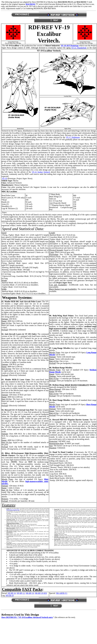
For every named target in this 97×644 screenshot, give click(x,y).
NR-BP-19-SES (41, 593)
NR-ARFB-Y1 (62, 593)
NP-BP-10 (12, 593)
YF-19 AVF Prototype (70, 46)
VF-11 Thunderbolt (79, 48)
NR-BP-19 (30, 593)
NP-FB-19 (10, 595)
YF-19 (4, 178)
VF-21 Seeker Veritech (41, 172)
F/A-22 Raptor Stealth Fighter (13, 510)
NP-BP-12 (21, 593)
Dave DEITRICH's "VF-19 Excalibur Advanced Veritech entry (27, 617)
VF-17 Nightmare (73, 137)
